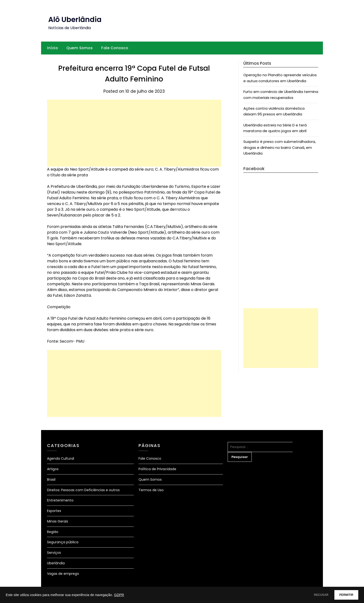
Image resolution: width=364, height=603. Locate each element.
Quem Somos (80, 48)
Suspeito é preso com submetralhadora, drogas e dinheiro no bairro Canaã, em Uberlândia (280, 147)
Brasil (51, 479)
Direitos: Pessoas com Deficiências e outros (83, 490)
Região (53, 532)
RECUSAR (311, 595)
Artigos (53, 469)
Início (52, 48)
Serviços (54, 553)
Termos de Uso (151, 490)
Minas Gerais (58, 521)
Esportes (54, 511)
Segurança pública (63, 542)
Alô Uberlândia (75, 20)
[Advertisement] (134, 133)
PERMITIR (343, 595)
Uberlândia (56, 563)
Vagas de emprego (63, 574)
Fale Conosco (115, 48)
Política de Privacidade (157, 469)
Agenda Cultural (61, 458)
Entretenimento (60, 500)
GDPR (119, 595)
